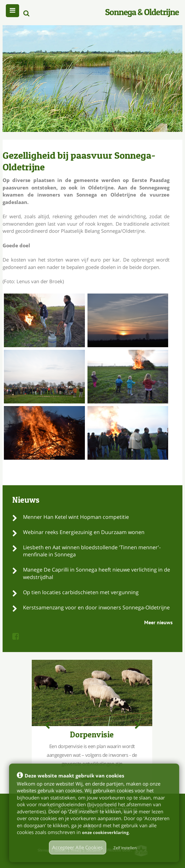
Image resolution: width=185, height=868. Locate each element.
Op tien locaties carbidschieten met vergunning (81, 592)
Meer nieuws (158, 622)
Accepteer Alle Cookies (77, 847)
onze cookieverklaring (109, 832)
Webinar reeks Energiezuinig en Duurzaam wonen (84, 532)
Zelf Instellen (125, 848)
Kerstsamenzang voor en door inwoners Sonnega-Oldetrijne (96, 607)
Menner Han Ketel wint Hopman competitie (76, 517)
